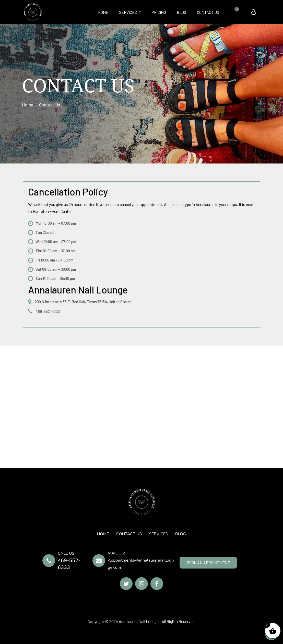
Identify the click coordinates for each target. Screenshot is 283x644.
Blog (181, 12)
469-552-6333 (44, 312)
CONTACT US (208, 12)
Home (28, 105)
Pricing (159, 12)
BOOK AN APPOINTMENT (208, 563)
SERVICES (128, 12)
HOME (103, 12)
